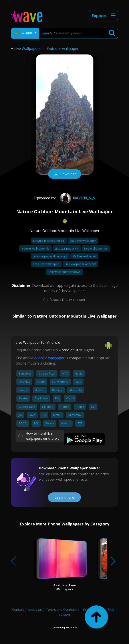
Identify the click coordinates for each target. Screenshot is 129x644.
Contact (18, 609)
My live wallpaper (84, 256)
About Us (35, 609)
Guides (65, 615)
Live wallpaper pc (96, 248)
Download (65, 174)
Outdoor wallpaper (63, 49)
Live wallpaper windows (64, 272)
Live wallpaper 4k (67, 248)
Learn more (64, 497)
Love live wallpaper (83, 241)
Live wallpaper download (50, 256)
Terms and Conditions (63, 609)
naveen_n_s (77, 198)
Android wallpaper (49, 358)
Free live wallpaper (46, 264)
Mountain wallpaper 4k (49, 241)
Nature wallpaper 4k (36, 248)
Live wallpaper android (80, 264)
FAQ (111, 609)
